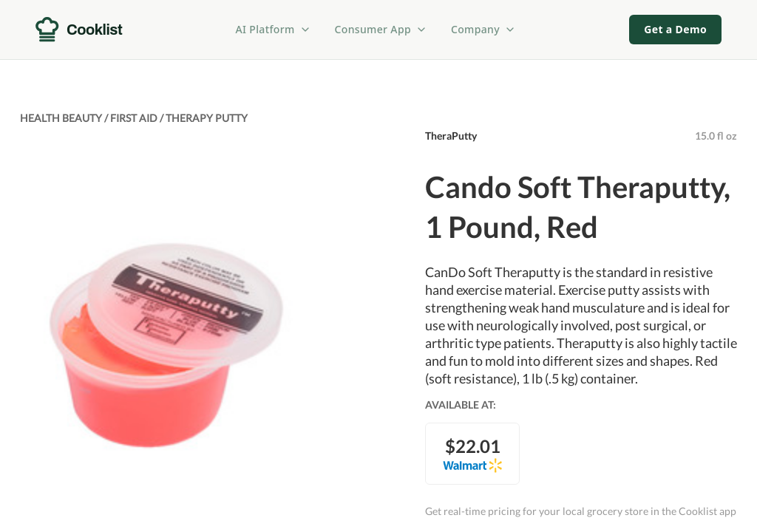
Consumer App (381, 29)
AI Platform (274, 29)
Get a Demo (675, 29)
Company (483, 29)
